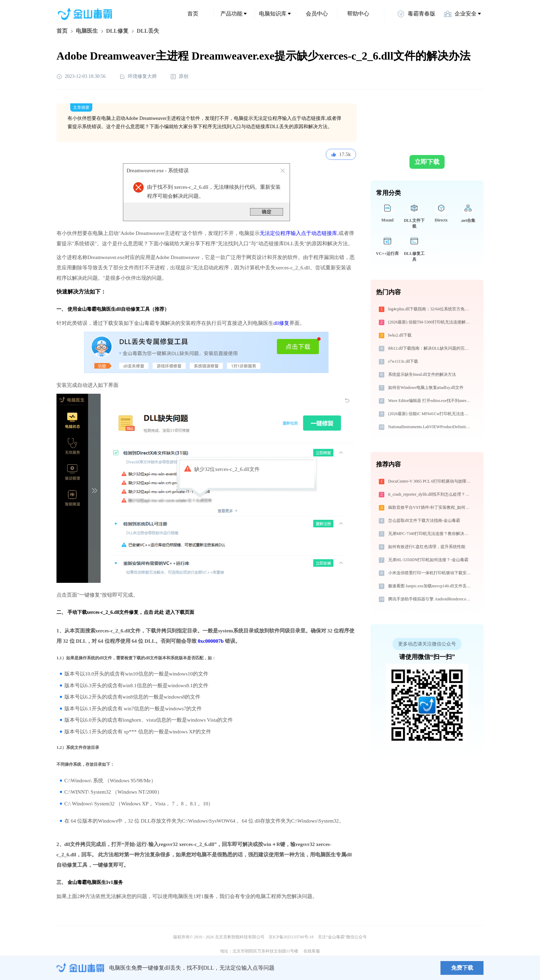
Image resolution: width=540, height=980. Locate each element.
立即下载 (427, 162)
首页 (193, 14)
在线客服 (312, 951)
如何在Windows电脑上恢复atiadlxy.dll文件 (426, 388)
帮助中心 (358, 14)
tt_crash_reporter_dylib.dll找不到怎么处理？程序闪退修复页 (431, 494)
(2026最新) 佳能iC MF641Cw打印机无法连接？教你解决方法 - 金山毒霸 (431, 414)
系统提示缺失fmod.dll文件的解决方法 (422, 374)
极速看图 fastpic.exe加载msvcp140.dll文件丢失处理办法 (431, 586)
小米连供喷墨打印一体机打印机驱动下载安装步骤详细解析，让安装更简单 (431, 573)
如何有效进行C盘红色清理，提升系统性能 (427, 547)
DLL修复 (117, 31)
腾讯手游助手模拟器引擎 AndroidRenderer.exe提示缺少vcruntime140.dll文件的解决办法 (431, 599)
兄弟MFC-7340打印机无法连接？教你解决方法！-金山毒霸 (431, 534)
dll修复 (281, 323)
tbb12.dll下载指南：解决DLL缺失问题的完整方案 (431, 348)
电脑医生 (87, 31)
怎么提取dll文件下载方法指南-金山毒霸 (424, 520)
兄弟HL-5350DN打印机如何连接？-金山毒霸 (428, 560)
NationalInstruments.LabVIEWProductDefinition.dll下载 (431, 427)
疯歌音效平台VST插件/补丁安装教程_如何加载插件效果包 (431, 507)
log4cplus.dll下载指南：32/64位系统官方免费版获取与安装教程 (431, 309)
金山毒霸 (80, 968)
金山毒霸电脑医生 (87, 882)
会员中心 (317, 14)
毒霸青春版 (416, 14)
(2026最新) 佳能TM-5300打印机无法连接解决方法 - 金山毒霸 (431, 322)
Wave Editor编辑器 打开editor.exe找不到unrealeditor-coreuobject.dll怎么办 (431, 401)
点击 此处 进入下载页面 (169, 612)
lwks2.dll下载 (400, 335)
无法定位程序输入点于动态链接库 (298, 233)
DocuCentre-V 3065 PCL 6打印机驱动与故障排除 (431, 481)
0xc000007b (211, 641)
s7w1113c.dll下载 (403, 361)
